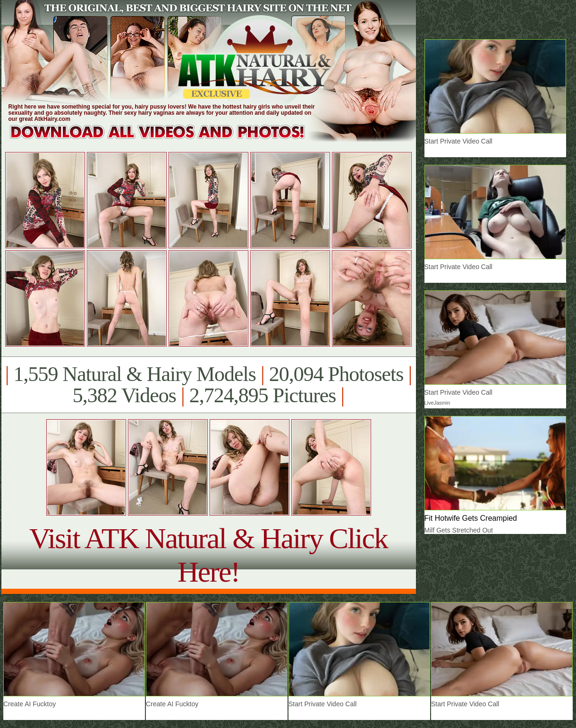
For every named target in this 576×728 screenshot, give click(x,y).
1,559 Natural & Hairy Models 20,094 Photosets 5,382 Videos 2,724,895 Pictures (208, 385)
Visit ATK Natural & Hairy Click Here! (208, 555)
